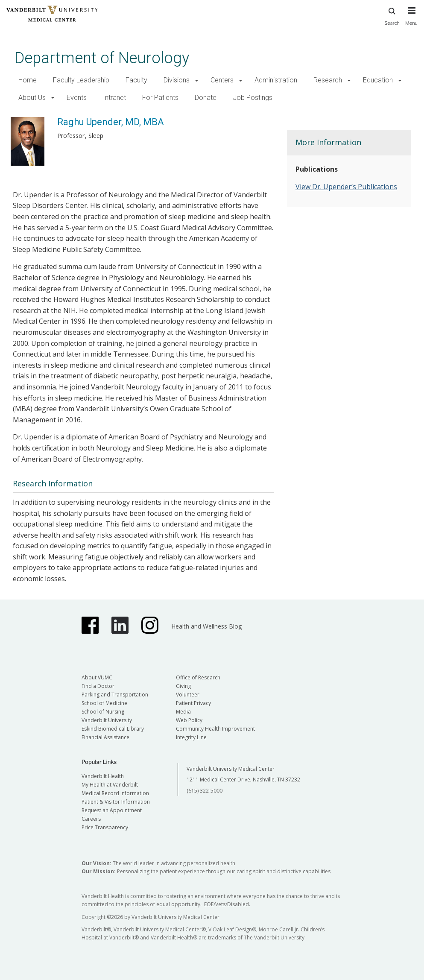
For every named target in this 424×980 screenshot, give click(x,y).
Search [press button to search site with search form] (392, 15)
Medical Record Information (115, 793)
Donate (206, 98)
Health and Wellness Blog (206, 626)
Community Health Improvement (215, 729)
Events (77, 98)
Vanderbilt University (107, 720)
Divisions (177, 80)
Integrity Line (191, 737)
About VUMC (97, 677)
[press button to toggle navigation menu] (411, 20)
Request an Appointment (112, 810)
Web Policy (189, 720)
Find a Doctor (98, 686)
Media (183, 712)
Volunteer (188, 695)
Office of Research (198, 677)
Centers (222, 80)
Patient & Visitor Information (116, 802)
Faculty (136, 80)
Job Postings (253, 98)
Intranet (114, 98)
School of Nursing (103, 712)
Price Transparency (105, 827)
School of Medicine (104, 703)
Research (328, 80)
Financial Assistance (105, 737)
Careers (91, 819)
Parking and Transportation (115, 695)
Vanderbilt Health (103, 776)
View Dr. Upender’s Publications (346, 187)
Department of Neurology (102, 58)
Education (378, 80)
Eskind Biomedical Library (113, 729)
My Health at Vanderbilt (110, 785)
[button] (197, 80)
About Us (32, 98)
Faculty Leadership (81, 80)
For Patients (160, 98)
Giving (183, 686)
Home (28, 80)
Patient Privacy (193, 703)
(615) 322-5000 (205, 791)
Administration (276, 80)
